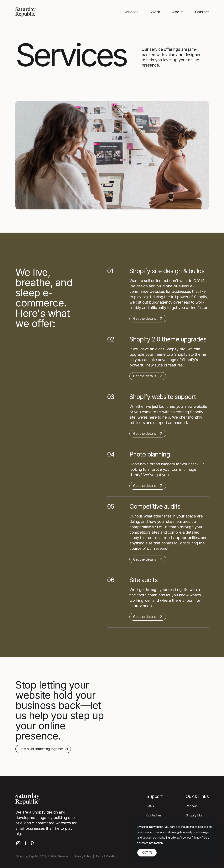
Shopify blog (194, 815)
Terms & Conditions (107, 856)
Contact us (154, 815)
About (177, 12)
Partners (192, 806)
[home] (26, 12)
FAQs (150, 806)
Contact (202, 12)
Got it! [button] (147, 853)
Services (131, 12)
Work (155, 12)
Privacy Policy (83, 856)
